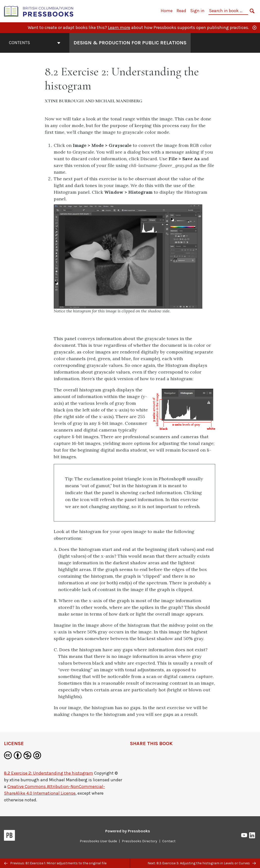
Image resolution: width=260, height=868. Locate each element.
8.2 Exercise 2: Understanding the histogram (49, 773)
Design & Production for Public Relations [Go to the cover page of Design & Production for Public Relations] (130, 43)
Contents (35, 43)
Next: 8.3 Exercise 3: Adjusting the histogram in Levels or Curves (202, 863)
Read (181, 11)
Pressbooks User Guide (98, 841)
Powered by (128, 831)
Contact (169, 841)
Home (167, 11)
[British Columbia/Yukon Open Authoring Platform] (39, 11)
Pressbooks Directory (140, 841)
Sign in (197, 11)
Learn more (119, 27)
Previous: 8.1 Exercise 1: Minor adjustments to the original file (55, 863)
